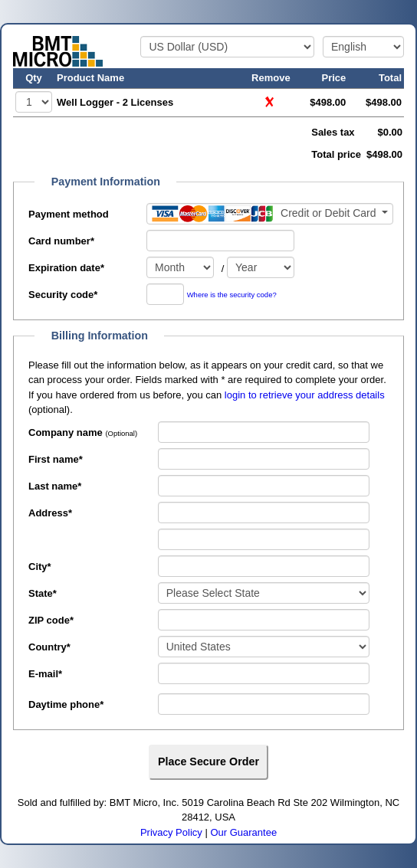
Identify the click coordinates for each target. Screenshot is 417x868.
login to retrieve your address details (305, 395)
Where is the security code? (232, 295)
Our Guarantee (243, 832)
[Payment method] (270, 214)
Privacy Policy (171, 832)
